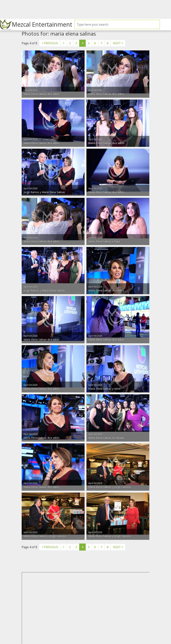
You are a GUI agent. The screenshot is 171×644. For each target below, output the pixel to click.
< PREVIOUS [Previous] (50, 43)
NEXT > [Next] (118, 43)
